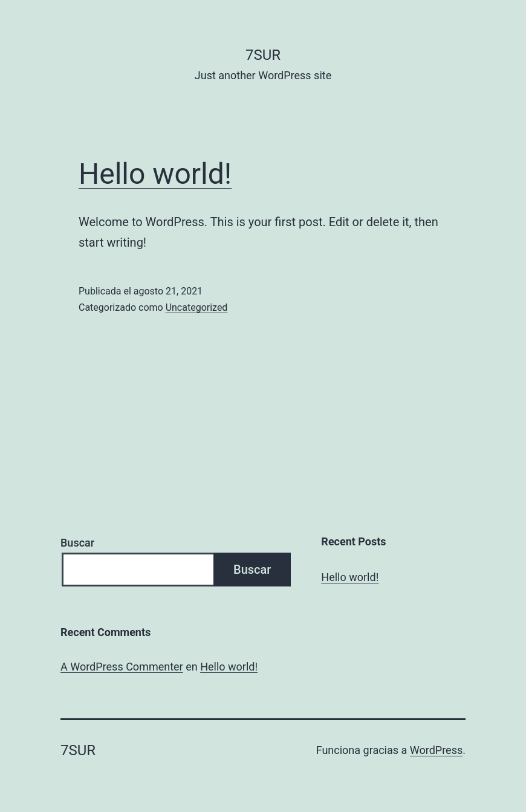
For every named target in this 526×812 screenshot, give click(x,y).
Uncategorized (197, 307)
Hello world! (155, 174)
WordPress (436, 750)
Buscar (77, 543)
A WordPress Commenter (122, 667)
